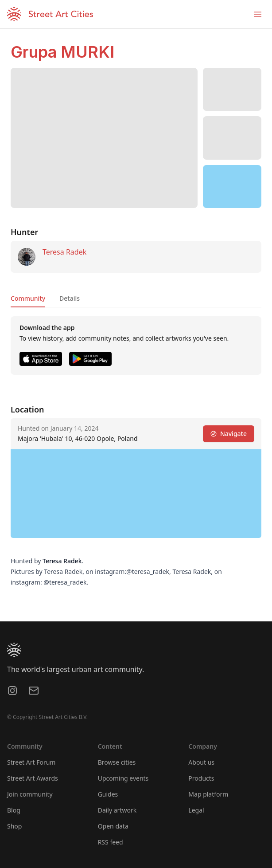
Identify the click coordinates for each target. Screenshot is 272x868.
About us (201, 762)
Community (28, 298)
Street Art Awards (33, 778)
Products (201, 778)
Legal (196, 810)
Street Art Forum (31, 762)
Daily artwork (117, 810)
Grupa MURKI (62, 52)
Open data (113, 826)
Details (70, 298)
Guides (108, 794)
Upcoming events (123, 778)
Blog (14, 810)
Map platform (208, 794)
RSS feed (111, 842)
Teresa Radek (64, 252)
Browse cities (117, 762)
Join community (30, 794)
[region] (232, 187)
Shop (14, 826)
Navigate (229, 434)
